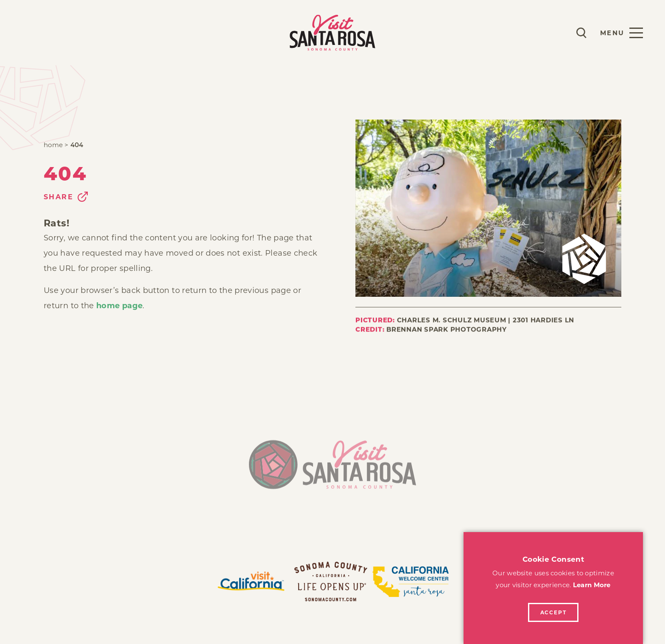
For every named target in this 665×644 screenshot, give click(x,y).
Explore (109, 32)
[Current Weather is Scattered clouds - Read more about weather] (556, 33)
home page (119, 306)
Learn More (592, 585)
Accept (553, 612)
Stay (66, 32)
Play (32, 32)
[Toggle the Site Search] (581, 33)
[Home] (333, 468)
